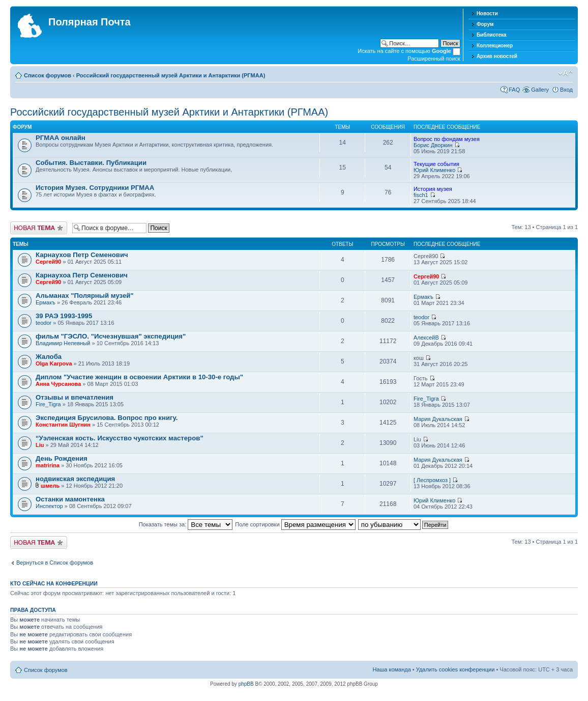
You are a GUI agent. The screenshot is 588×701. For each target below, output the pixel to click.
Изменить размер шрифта (565, 73)
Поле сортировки (295, 524)
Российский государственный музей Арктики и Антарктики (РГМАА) (171, 75)
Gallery (540, 90)
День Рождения (62, 458)
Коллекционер (495, 46)
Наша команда (391, 669)
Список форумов (48, 75)
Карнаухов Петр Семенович (82, 255)
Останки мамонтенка (70, 499)
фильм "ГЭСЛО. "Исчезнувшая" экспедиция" (111, 336)
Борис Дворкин (433, 145)
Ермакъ (46, 302)
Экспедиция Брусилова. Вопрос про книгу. (107, 418)
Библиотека (492, 35)
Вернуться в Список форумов (55, 563)
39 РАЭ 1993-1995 (64, 316)
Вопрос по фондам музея (447, 139)
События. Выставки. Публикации (91, 163)
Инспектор (49, 506)
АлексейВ (426, 338)
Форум (485, 24)
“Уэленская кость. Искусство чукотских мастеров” (120, 438)
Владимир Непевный (63, 343)
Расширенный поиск (434, 59)
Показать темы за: (186, 524)
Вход (566, 90)
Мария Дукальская (438, 419)
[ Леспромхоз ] (432, 480)
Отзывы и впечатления (75, 397)
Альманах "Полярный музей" (85, 296)
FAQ (514, 90)
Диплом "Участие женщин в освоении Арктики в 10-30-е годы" (139, 377)
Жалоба (49, 357)
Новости (487, 13)
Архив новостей (497, 56)
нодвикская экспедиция (75, 479)
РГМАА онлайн (61, 138)
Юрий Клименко (434, 170)
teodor (43, 323)
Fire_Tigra (48, 404)
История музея (433, 189)
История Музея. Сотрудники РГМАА (95, 188)
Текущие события (436, 164)
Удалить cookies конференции (455, 669)
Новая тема (39, 228)
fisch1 (421, 195)
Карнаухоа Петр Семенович (82, 275)
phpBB (246, 684)
